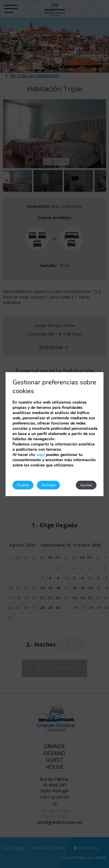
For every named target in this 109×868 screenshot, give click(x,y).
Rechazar (48, 485)
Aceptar (23, 485)
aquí (41, 455)
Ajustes (86, 485)
